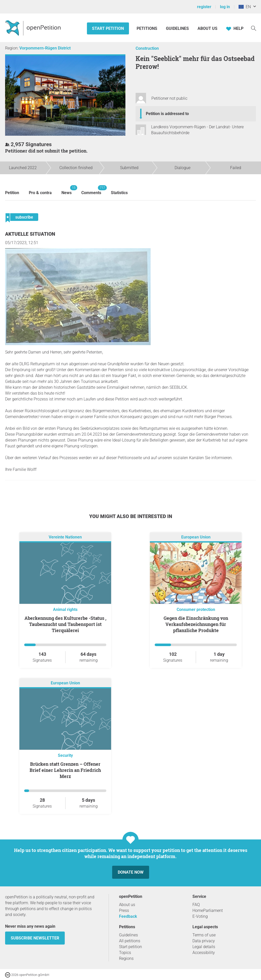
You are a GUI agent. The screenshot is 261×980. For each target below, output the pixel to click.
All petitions (130, 941)
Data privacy (204, 941)
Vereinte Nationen (65, 537)
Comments (91, 190)
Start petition (108, 28)
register (204, 7)
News (67, 190)
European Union (196, 537)
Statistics (119, 193)
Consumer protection (196, 610)
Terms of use (204, 935)
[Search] (254, 28)
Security (65, 755)
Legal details (204, 947)
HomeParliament (208, 910)
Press (124, 910)
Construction (147, 48)
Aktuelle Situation (30, 234)
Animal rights (65, 610)
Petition (12, 193)
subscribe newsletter (35, 938)
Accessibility (204, 953)
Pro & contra (40, 193)
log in (225, 7)
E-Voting (200, 916)
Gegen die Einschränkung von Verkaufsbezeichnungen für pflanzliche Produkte (196, 624)
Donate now (131, 872)
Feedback (128, 916)
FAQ (196, 905)
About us (207, 28)
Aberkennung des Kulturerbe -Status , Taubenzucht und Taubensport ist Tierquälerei (65, 624)
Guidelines (177, 28)
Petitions (147, 28)
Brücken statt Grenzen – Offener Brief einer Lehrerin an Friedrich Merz (65, 770)
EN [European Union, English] (245, 7)
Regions (126, 958)
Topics (125, 953)
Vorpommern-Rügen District (45, 48)
